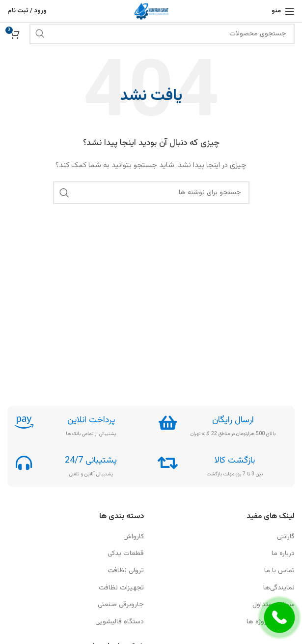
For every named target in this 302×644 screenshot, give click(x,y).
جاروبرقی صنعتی (121, 605)
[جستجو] (162, 34)
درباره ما (283, 554)
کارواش (134, 537)
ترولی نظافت (126, 571)
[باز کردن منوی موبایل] (283, 11)
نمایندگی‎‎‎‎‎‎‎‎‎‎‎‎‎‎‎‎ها (279, 588)
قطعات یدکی (126, 554)
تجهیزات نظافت (121, 588)
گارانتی (286, 537)
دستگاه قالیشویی (120, 622)
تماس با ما (279, 571)
